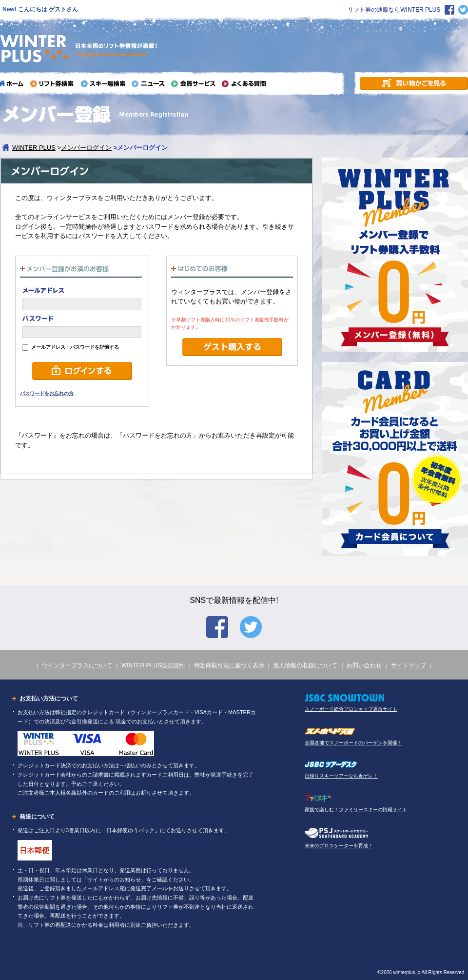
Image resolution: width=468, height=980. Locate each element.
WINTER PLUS (34, 148)
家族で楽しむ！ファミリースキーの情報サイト (356, 810)
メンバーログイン (86, 148)
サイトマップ (409, 665)
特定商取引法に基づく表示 (229, 665)
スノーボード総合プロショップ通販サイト (351, 709)
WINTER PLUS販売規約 (153, 665)
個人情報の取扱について (305, 665)
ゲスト (58, 9)
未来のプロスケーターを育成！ (339, 846)
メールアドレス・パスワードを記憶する (70, 347)
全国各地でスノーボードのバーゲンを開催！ (353, 743)
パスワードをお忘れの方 (47, 393)
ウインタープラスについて (77, 665)
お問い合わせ (364, 665)
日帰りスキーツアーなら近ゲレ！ (341, 776)
